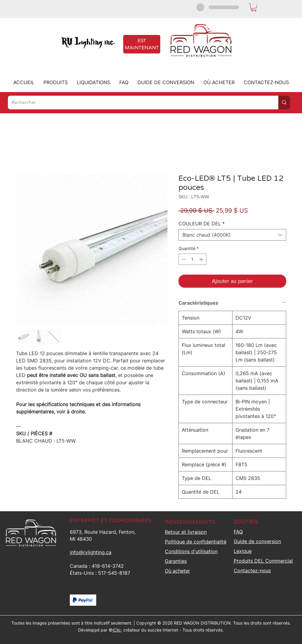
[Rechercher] (139, 103)
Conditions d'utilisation (191, 551)
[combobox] (232, 235)
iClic (117, 630)
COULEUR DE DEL (202, 224)
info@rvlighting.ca (91, 552)
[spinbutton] (192, 259)
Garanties (176, 561)
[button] (254, 7)
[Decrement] (183, 259)
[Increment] (202, 259)
